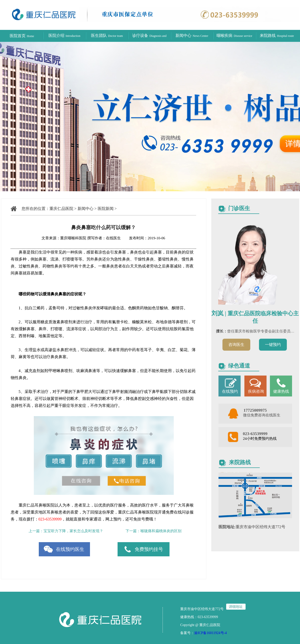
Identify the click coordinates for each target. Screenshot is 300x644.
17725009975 (255, 410)
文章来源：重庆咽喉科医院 (64, 238)
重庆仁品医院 (61, 209)
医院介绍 (64, 35)
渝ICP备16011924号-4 (210, 633)
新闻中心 (192, 35)
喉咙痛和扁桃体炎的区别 (161, 531)
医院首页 (22, 36)
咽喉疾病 (234, 35)
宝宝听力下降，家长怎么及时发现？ (73, 531)
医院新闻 (106, 209)
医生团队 (107, 35)
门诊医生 (239, 208)
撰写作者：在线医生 (105, 238)
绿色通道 (239, 366)
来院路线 (277, 35)
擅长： (222, 331)
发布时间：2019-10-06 (143, 238)
